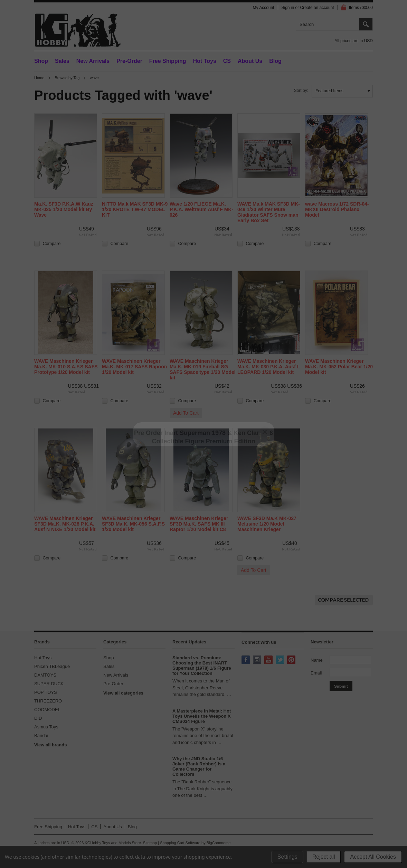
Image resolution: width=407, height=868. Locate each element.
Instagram (258, 660)
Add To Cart (186, 413)
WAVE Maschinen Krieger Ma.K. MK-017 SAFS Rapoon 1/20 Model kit (134, 367)
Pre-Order (129, 61)
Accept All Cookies (373, 857)
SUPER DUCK (49, 684)
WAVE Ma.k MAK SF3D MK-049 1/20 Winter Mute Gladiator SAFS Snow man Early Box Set (269, 212)
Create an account (317, 8)
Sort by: (301, 91)
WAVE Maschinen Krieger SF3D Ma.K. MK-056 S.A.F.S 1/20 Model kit (133, 524)
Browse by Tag (67, 78)
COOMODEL (47, 710)
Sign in (288, 8)
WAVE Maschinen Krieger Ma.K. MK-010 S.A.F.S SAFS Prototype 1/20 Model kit (66, 367)
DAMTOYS (45, 675)
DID (38, 718)
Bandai (41, 735)
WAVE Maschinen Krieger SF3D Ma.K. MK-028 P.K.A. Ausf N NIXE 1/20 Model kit (65, 524)
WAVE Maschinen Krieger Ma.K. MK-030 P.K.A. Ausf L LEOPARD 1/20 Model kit (269, 367)
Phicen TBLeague (52, 666)
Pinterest (292, 660)
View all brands (50, 745)
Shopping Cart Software (180, 843)
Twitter (281, 660)
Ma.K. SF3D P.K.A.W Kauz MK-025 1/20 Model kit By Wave (64, 209)
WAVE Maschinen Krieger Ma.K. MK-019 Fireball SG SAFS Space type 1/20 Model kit (203, 369)
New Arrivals (93, 61)
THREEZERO (48, 701)
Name (317, 660)
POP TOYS (46, 692)
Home (39, 78)
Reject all (324, 857)
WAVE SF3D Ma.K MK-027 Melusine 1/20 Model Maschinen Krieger (267, 524)
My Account (263, 8)
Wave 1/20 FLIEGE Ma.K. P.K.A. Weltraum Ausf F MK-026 (201, 209)
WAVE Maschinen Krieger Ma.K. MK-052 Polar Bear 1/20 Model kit (339, 367)
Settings (287, 857)
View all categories (123, 693)
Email (316, 673)
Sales (62, 61)
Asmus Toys (46, 727)
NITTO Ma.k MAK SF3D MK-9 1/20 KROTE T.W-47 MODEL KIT (135, 209)
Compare (52, 244)
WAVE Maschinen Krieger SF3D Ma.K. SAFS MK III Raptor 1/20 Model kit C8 (199, 524)
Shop (41, 61)
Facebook (246, 660)
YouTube (269, 660)
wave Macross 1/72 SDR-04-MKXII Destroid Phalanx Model (337, 209)
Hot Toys (43, 658)
